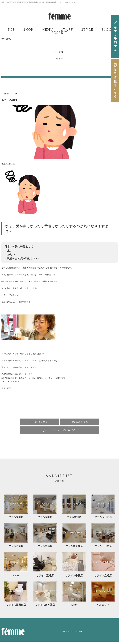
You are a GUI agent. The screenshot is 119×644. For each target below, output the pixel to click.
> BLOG (8, 39)
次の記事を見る (80, 422)
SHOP (28, 30)
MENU (47, 30)
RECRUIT (60, 33)
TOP (11, 30)
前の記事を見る (39, 422)
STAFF (67, 30)
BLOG (106, 30)
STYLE (87, 30)
